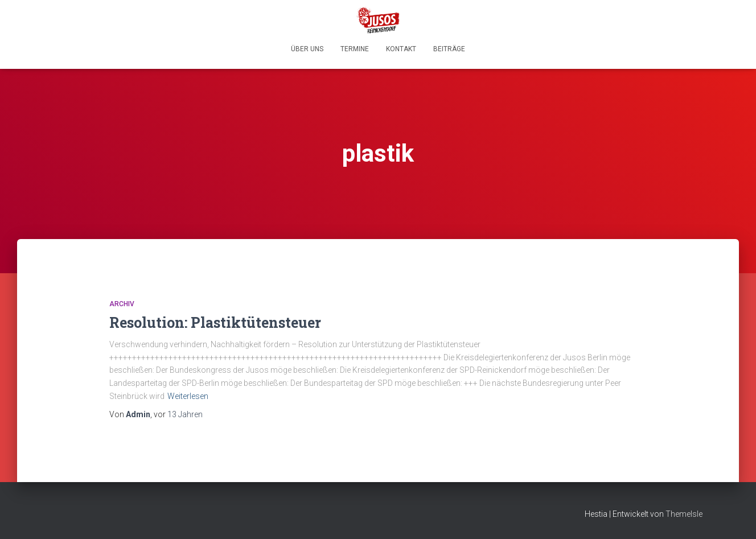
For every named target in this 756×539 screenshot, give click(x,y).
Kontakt (401, 49)
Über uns (307, 49)
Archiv (122, 304)
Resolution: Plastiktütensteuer (215, 322)
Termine (355, 49)
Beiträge (449, 49)
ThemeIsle (684, 514)
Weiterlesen (188, 396)
